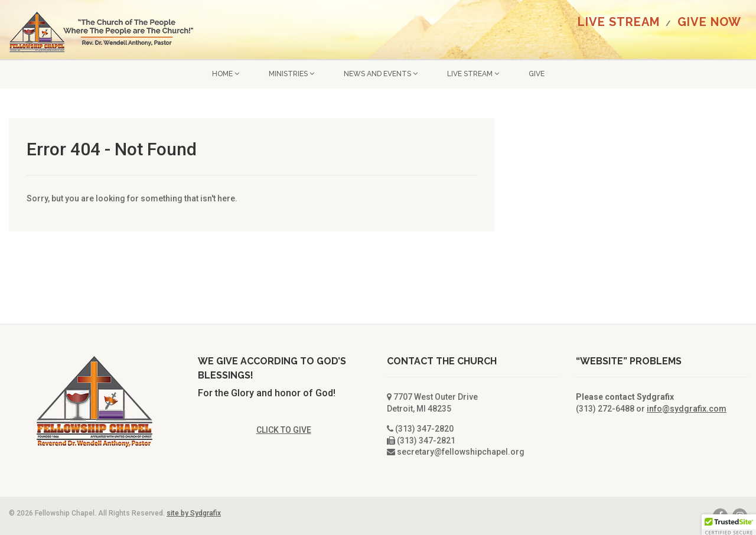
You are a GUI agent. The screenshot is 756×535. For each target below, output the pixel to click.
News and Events (381, 74)
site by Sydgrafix (194, 513)
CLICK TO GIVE (284, 430)
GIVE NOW (709, 22)
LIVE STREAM (619, 22)
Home (226, 74)
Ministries (291, 74)
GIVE (537, 74)
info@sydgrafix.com (687, 409)
